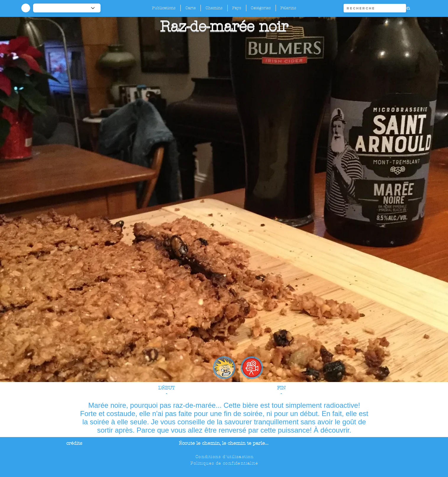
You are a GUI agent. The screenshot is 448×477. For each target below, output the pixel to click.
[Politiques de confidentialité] (225, 463)
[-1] (67, 8)
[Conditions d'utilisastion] (225, 457)
